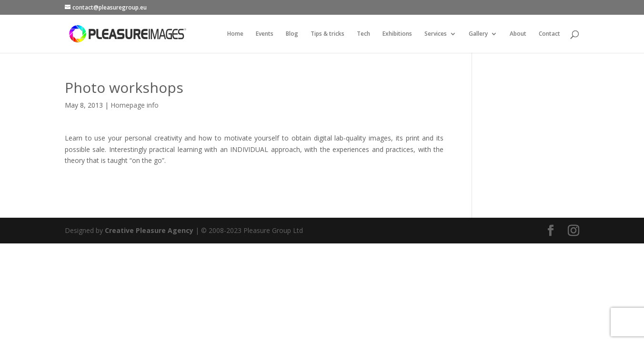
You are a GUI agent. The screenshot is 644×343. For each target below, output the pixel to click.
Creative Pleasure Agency (149, 177)
